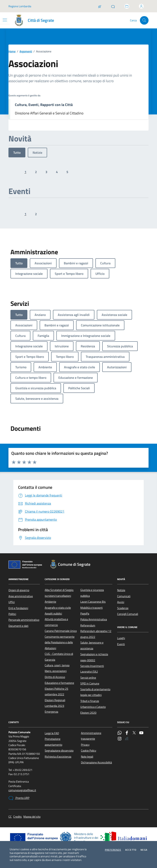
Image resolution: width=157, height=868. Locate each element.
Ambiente (50, 602)
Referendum (88, 625)
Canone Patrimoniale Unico (61, 631)
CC (10, 817)
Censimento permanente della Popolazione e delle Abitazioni (60, 642)
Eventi (121, 644)
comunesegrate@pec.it (22, 790)
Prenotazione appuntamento (53, 742)
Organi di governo (19, 590)
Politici (12, 614)
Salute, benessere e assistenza (92, 645)
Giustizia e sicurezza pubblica (92, 593)
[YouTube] (141, 733)
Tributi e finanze (90, 701)
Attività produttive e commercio (56, 622)
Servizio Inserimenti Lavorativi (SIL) (92, 669)
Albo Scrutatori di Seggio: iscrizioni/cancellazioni (59, 593)
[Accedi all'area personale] (141, 6)
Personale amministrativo (24, 620)
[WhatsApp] (120, 733)
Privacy (85, 745)
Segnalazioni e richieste (94, 654)
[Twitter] (134, 733)
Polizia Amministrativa (94, 619)
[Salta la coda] (100, 6)
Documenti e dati (18, 626)
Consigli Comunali (128, 614)
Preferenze (113, 850)
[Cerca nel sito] (144, 20)
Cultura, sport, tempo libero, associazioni (57, 668)
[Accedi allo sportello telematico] (127, 6)
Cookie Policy (89, 751)
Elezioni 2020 (88, 713)
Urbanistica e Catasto (93, 707)
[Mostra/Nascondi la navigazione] (5, 20)
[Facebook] (127, 733)
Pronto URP (19, 798)
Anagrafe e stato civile (58, 608)
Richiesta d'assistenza (58, 757)
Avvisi (121, 602)
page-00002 (88, 660)
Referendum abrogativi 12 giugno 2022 (96, 634)
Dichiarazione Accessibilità (96, 762)
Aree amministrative (21, 596)
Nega (144, 850)
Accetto (131, 850)
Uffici (12, 602)
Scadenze (123, 608)
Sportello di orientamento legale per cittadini (95, 692)
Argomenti (26, 51)
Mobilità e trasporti (91, 608)
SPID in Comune (90, 683)
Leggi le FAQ (52, 733)
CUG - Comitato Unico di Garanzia (59, 657)
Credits (18, 817)
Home (12, 51)
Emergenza (51, 712)
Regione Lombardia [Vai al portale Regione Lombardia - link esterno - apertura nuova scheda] (20, 6)
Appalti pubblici (53, 614)
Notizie (37, 153)
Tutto (17, 153)
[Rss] (127, 739)
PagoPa (85, 614)
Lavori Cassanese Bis (93, 602)
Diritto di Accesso (55, 677)
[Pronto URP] (113, 6)
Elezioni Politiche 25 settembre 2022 (56, 691)
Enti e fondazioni (18, 608)
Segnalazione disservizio (59, 751)
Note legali (87, 757)
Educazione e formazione (59, 683)
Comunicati (124, 596)
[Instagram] (120, 739)
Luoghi (121, 638)
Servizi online (88, 678)
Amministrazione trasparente (91, 736)
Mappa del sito (32, 817)
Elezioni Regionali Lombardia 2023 (55, 703)
